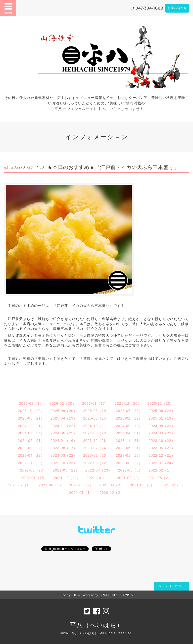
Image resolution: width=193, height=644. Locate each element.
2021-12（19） (67, 478)
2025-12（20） (128, 403)
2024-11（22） (64, 426)
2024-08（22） (162, 426)
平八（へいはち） (96, 625)
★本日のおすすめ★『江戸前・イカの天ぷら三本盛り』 (113, 167)
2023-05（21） (162, 448)
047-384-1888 (149, 8)
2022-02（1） (161, 470)
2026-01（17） (95, 403)
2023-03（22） (64, 455)
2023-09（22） (31, 448)
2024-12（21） (31, 426)
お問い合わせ (177, 8)
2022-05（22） (66, 470)
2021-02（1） (173, 485)
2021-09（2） (129, 478)
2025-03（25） (96, 418)
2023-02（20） (96, 455)
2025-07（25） (129, 411)
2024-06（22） (64, 433)
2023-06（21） (129, 448)
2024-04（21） (129, 433)
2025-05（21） (31, 418)
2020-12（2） (112, 493)
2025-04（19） (64, 418)
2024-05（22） (96, 433)
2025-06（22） (162, 411)
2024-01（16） (64, 441)
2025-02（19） (129, 418)
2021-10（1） (99, 478)
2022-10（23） (64, 463)
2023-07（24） (96, 448)
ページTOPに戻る (171, 586)
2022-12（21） (162, 455)
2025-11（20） (161, 403)
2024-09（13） (129, 426)
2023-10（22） (162, 441)
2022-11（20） (31, 463)
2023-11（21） (129, 441)
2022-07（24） (162, 463)
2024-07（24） (31, 433)
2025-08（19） (96, 411)
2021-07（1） (20, 485)
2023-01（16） (129, 455)
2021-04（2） (112, 485)
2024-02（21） (31, 441)
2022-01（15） (34, 478)
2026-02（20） (63, 403)
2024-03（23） (162, 433)
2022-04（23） (99, 470)
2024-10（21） (96, 426)
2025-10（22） (31, 411)
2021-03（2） (142, 485)
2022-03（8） (130, 470)
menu (8, 8)
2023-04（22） (31, 455)
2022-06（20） (33, 470)
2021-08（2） (160, 478)
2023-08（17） (64, 448)
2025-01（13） (162, 418)
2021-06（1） (51, 485)
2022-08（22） (129, 463)
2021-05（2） (81, 485)
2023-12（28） (96, 441)
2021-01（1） (81, 493)
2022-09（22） (96, 463)
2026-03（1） (31, 403)
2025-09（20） (64, 411)
